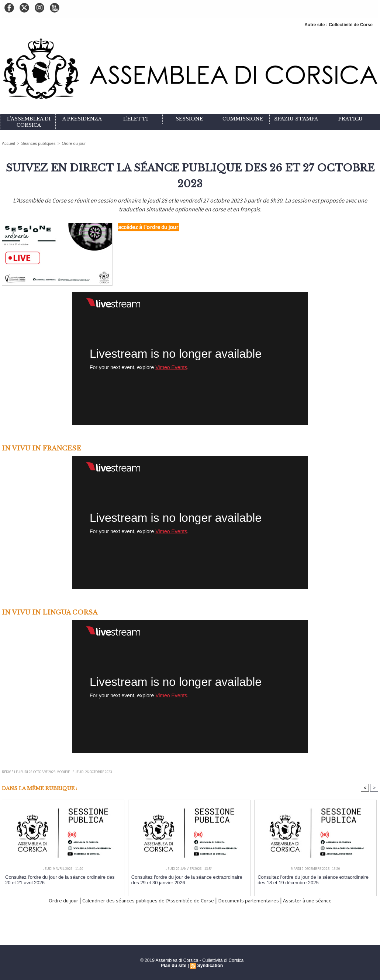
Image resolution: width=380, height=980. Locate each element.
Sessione (189, 119)
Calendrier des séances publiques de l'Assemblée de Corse (141, 900)
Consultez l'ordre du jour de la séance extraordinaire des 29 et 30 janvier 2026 (187, 879)
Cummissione (243, 119)
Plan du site (174, 966)
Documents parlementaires (260, 900)
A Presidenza (82, 119)
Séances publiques (36, 143)
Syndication (210, 966)
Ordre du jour (68, 143)
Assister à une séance (329, 900)
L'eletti (136, 119)
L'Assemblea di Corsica (29, 122)
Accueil (8, 143)
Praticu (350, 119)
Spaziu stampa (296, 119)
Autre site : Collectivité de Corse (338, 25)
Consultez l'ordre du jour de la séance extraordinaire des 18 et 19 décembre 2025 (313, 879)
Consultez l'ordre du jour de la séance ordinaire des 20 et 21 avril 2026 (61, 879)
